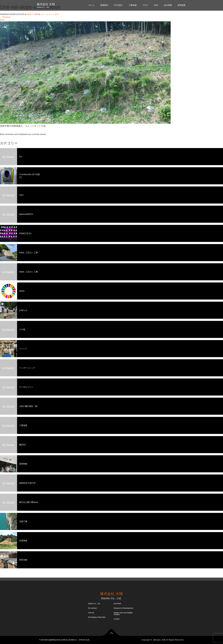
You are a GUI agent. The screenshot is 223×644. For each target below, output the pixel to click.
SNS (156, 5)
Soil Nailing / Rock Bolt (97, 617)
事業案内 (104, 5)
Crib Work (117, 604)
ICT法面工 (119, 5)
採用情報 (181, 5)
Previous (5, 17)
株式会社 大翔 (46, 4)
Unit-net (91, 613)
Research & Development (123, 608)
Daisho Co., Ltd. (94, 604)
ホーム (92, 5)
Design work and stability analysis (123, 614)
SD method (92, 608)
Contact (117, 619)
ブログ (145, 5)
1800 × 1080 (32, 14)
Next (3, 20)
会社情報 (168, 5)
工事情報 (133, 5)
